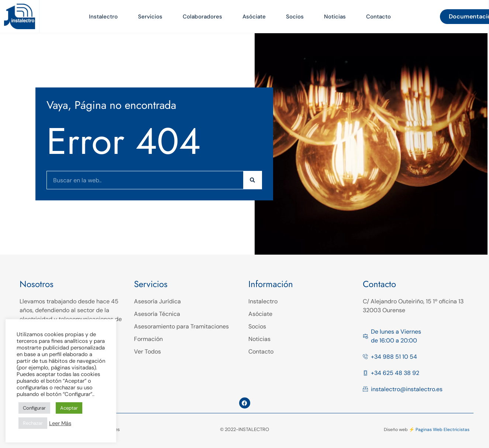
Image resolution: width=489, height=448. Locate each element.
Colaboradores (202, 17)
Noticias (335, 17)
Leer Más (60, 423)
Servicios (150, 17)
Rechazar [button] (33, 423)
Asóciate (254, 17)
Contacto (378, 17)
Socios (295, 17)
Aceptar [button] (69, 408)
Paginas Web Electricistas (442, 430)
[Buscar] (252, 180)
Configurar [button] (34, 408)
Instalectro (103, 17)
